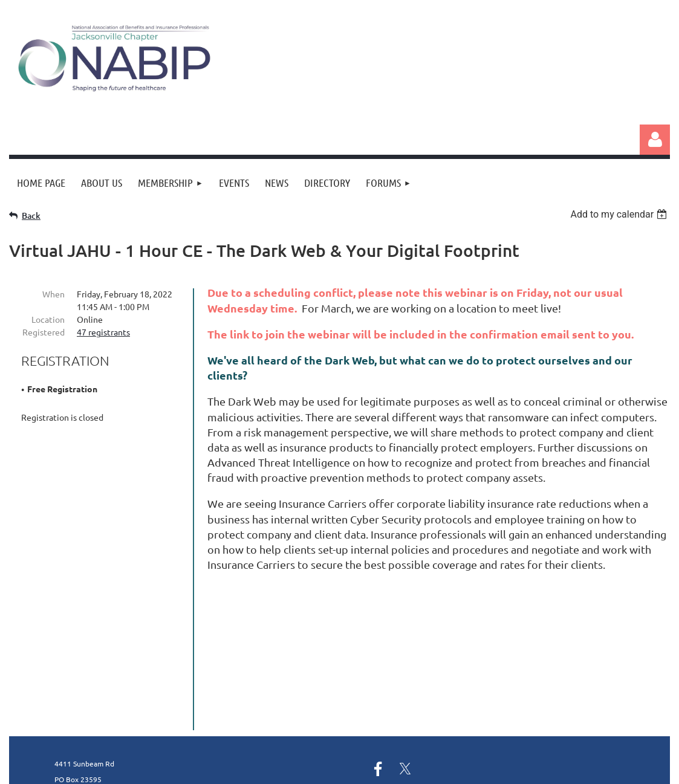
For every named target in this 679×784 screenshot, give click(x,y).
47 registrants (103, 332)
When (54, 294)
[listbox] (620, 214)
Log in (655, 140)
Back (31, 215)
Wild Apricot (526, 769)
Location (48, 319)
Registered (44, 332)
